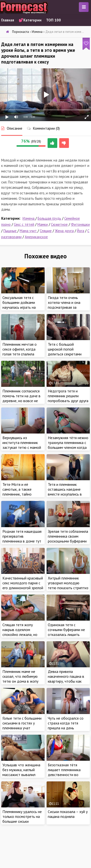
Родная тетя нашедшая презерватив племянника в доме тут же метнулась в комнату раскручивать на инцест (23, 541)
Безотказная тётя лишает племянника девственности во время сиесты (64, 772)
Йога (81, 231)
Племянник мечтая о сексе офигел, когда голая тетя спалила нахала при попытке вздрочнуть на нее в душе (20, 356)
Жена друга (64, 231)
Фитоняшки (80, 224)
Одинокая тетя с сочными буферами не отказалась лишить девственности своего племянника (67, 634)
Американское (36, 237)
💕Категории (30, 20)
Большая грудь (49, 218)
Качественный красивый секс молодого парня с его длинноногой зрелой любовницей (23, 585)
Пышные (10, 231)
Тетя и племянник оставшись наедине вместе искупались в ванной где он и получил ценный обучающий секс (65, 497)
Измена (29, 218)
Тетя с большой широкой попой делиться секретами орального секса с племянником (65, 354)
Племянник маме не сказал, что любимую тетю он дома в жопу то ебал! (20, 679)
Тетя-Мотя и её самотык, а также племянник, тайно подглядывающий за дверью (20, 494)
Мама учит (29, 231)
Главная (8, 20)
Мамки (43, 224)
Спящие (46, 231)
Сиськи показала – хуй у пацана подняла (68, 814)
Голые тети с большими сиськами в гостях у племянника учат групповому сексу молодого (22, 728)
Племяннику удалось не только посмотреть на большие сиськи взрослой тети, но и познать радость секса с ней (23, 824)
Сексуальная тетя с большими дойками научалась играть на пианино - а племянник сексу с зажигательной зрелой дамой (21, 310)
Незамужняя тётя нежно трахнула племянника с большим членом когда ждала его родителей (68, 445)
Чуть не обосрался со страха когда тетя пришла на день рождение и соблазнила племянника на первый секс (68, 730)
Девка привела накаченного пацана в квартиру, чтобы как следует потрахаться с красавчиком (67, 681)
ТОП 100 (54, 20)
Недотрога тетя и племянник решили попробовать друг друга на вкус (68, 398)
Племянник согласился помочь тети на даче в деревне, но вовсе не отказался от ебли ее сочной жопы (21, 401)
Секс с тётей (24, 224)
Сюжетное (59, 224)
